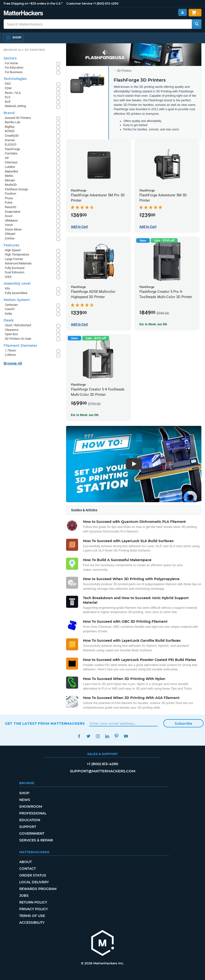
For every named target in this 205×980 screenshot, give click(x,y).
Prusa (9, 198)
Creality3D (12, 136)
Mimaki (10, 180)
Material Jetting (15, 106)
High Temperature (17, 254)
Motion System (17, 300)
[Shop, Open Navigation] (13, 38)
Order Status (33, 875)
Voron (9, 225)
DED (8, 84)
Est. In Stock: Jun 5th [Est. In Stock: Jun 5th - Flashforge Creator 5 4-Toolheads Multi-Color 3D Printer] (85, 415)
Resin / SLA (13, 93)
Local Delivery (34, 882)
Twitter (89, 736)
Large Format (14, 259)
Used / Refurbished (18, 325)
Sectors (10, 58)
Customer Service (79, 3)
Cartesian (11, 305)
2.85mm (10, 355)
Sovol (9, 216)
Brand (9, 113)
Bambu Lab (12, 122)
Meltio (9, 176)
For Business (14, 72)
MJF (8, 102)
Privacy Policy (34, 909)
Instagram (98, 736)
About (25, 862)
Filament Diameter (20, 346)
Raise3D (11, 207)
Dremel (10, 140)
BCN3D (10, 131)
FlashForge (12, 149)
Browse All (13, 363)
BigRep (10, 127)
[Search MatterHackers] (197, 24)
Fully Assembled (16, 293)
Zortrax (10, 238)
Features (11, 245)
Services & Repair (36, 840)
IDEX (8, 277)
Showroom (31, 807)
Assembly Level (17, 283)
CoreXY (10, 309)
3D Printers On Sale (18, 339)
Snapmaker (13, 212)
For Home (11, 63)
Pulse (9, 202)
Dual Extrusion (15, 272)
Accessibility (32, 922)
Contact (28, 869)
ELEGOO (11, 144)
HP (7, 158)
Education (30, 820)
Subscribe (183, 724)
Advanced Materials (18, 263)
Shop (24, 793)
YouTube (126, 736)
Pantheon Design (16, 189)
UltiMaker (11, 221)
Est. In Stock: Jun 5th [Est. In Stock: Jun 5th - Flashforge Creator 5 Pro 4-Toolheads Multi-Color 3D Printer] (153, 324)
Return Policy (33, 902)
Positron (10, 194)
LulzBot (10, 167)
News (25, 800)
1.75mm (10, 350)
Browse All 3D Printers (24, 50)
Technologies (15, 79)
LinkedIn (107, 736)
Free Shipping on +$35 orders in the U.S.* (33, 3)
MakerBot (11, 171)
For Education (14, 67)
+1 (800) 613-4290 (106, 3)
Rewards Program (38, 889)
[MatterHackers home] (23, 14)
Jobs (24, 896)
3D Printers (124, 71)
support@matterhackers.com (103, 771)
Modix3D (11, 185)
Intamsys (11, 162)
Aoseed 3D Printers (18, 118)
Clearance (12, 330)
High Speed (13, 250)
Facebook (79, 736)
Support (28, 827)
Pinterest (117, 736)
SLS (8, 97)
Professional (33, 813)
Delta (8, 314)
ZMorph (10, 234)
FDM (8, 88)
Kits (7, 288)
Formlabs (11, 153)
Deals (9, 320)
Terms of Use (32, 916)
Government (32, 833)
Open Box (11, 334)
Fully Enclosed (15, 268)
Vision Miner (13, 229)
